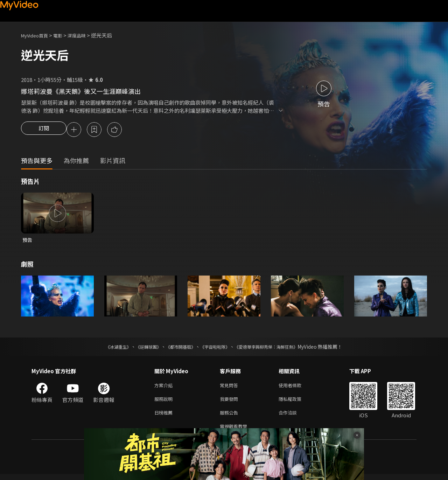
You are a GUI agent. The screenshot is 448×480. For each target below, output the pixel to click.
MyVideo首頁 (37, 35)
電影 (63, 35)
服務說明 (165, 402)
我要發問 (230, 402)
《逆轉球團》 (140, 348)
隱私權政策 (296, 402)
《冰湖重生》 (106, 348)
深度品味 (84, 35)
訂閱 (44, 130)
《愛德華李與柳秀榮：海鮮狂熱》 (275, 348)
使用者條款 (296, 387)
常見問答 (230, 387)
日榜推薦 (165, 417)
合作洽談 (293, 417)
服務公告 (230, 417)
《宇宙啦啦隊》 (216, 348)
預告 (28, 241)
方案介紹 (165, 387)
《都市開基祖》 (177, 348)
